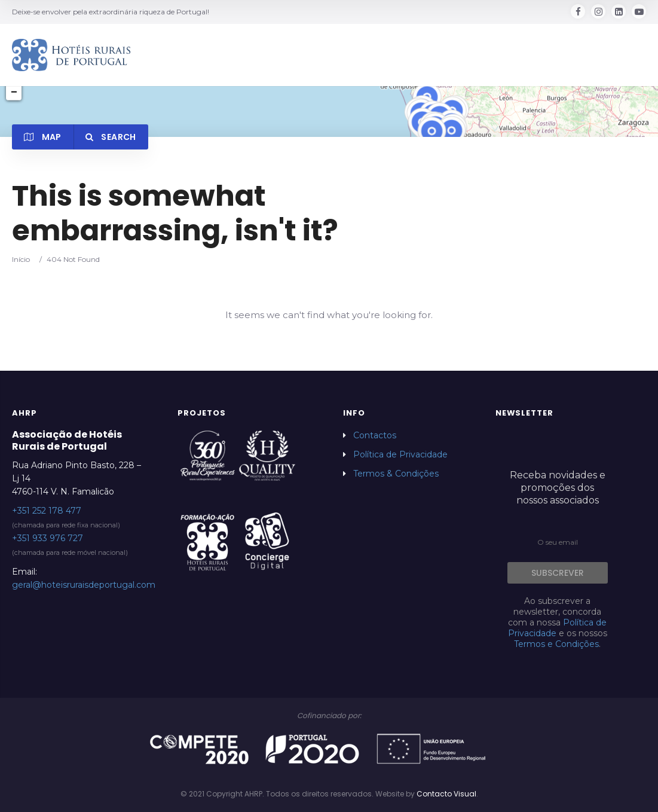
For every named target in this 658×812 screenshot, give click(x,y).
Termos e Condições (556, 644)
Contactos (375, 435)
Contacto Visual (446, 794)
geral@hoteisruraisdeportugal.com (84, 585)
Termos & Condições (396, 474)
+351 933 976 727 (48, 538)
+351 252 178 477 (47, 511)
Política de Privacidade (400, 454)
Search (111, 137)
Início (21, 259)
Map (43, 137)
